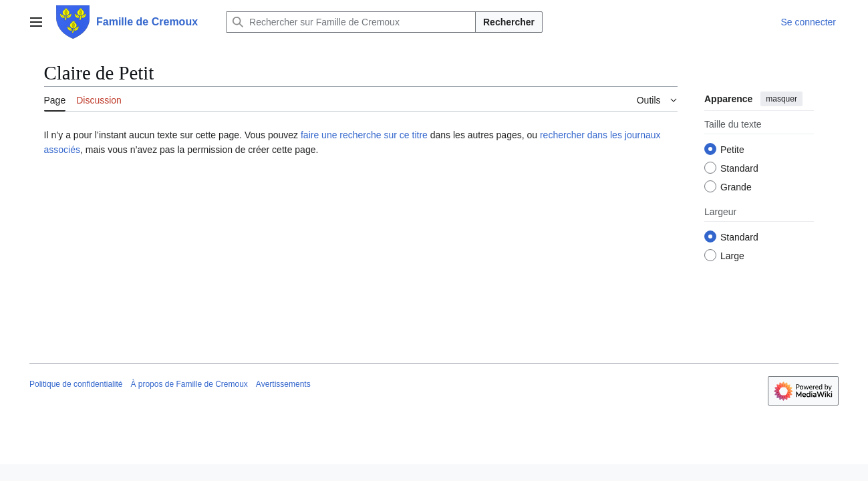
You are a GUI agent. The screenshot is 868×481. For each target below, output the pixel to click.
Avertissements (283, 384)
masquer (781, 99)
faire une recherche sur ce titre (364, 135)
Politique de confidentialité (76, 384)
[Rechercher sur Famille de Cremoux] (351, 22)
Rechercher (509, 22)
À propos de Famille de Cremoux (189, 384)
